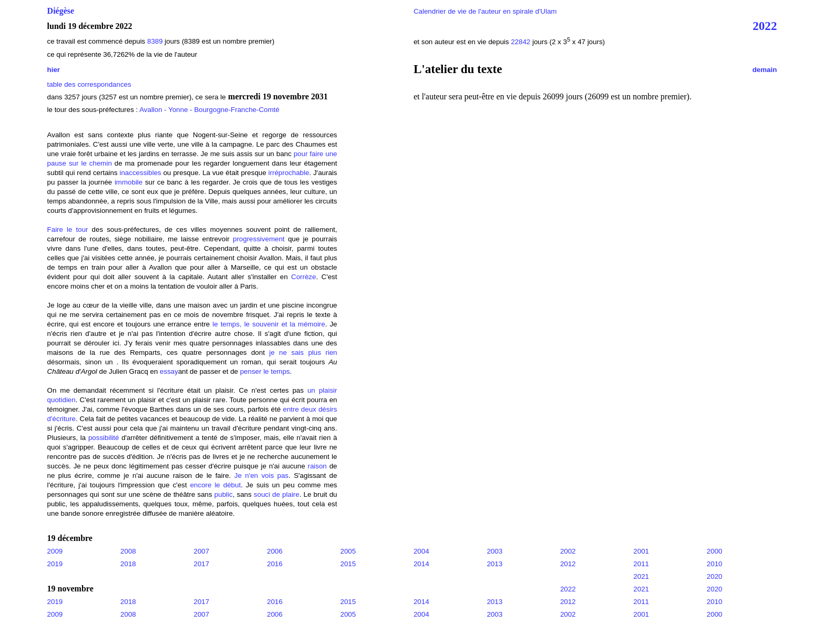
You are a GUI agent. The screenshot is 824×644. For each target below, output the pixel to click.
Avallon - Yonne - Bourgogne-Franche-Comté (209, 110)
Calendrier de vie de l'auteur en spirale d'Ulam (485, 11)
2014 (421, 564)
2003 (495, 551)
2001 (641, 551)
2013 (495, 564)
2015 (348, 564)
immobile (128, 182)
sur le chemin (90, 163)
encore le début (215, 485)
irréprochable (289, 173)
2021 (641, 576)
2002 (568, 551)
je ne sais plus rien (303, 352)
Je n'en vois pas (261, 476)
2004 (421, 551)
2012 (568, 564)
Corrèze (303, 277)
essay (169, 371)
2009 (55, 551)
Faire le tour (68, 229)
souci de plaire (277, 494)
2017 (202, 564)
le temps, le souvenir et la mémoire (269, 324)
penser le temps (264, 371)
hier (54, 70)
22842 (522, 42)
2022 (765, 26)
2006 (275, 551)
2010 (715, 564)
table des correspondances (89, 84)
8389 (155, 41)
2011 (641, 564)
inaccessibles (141, 173)
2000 (715, 551)
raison (317, 466)
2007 (202, 551)
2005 (348, 551)
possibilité (104, 438)
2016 (275, 564)
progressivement (259, 239)
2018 (128, 564)
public (224, 494)
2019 (55, 564)
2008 (128, 551)
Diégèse (61, 11)
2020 (715, 576)
